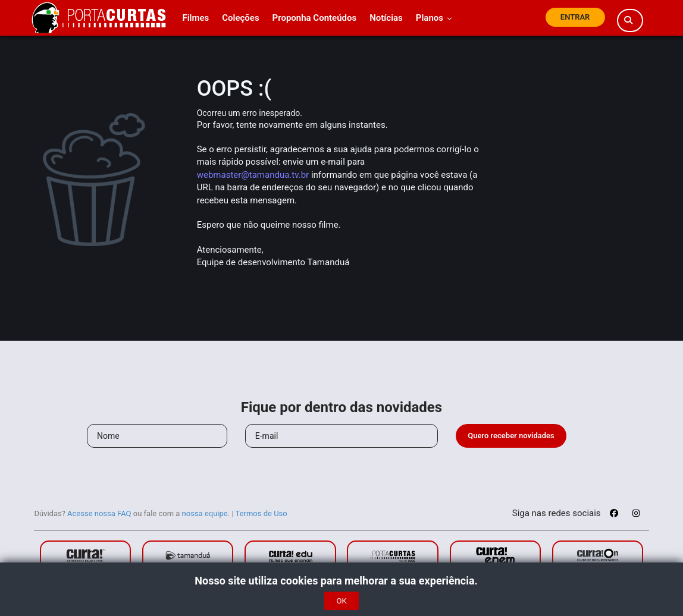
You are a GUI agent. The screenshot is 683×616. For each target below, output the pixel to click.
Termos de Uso (261, 513)
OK (341, 601)
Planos (434, 18)
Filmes (195, 18)
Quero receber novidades (511, 436)
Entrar (575, 17)
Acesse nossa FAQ (99, 513)
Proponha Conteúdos (315, 18)
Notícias (386, 18)
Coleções (240, 18)
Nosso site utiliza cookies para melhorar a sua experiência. (341, 581)
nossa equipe (205, 513)
